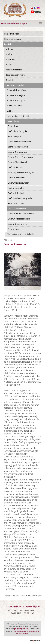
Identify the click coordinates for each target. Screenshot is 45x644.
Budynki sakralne (14, 106)
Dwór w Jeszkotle (16, 188)
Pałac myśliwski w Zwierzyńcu (21, 172)
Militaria (9, 65)
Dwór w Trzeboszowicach (19, 219)
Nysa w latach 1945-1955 (18, 116)
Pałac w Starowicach (17, 209)
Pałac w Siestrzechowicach (20, 142)
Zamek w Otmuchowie (18, 147)
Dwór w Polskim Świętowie (20, 198)
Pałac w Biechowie (16, 203)
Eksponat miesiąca (13, 39)
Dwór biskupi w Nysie (17, 131)
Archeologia (11, 49)
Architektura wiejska (16, 100)
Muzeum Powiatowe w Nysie (14, 23)
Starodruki (10, 59)
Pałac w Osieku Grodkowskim (21, 157)
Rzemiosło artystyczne (15, 75)
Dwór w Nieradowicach (18, 152)
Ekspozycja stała (12, 34)
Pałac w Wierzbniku (16, 178)
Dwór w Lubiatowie (16, 193)
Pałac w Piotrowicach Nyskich (21, 214)
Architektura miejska (16, 95)
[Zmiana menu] (40, 23)
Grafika (9, 54)
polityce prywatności (21, 629)
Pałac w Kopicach (16, 136)
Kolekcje (8, 44)
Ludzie (10, 111)
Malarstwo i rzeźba (14, 70)
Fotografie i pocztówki (15, 85)
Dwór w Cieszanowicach (19, 183)
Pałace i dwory (13, 121)
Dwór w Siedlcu (15, 167)
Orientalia (10, 80)
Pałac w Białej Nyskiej (17, 162)
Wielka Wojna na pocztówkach (20, 234)
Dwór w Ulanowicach (17, 224)
